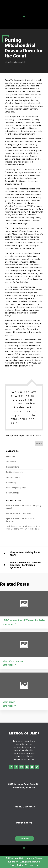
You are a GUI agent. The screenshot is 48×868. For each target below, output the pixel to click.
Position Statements (15, 472)
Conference (11, 462)
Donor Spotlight (13, 493)
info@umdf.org (24, 823)
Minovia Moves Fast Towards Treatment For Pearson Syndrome (26, 565)
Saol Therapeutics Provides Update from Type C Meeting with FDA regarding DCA (23, 528)
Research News (13, 467)
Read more (8, 624)
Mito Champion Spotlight (16, 62)
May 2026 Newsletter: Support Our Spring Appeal (23, 507)
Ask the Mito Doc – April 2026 (18, 513)
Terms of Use (32, 865)
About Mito (11, 456)
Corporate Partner (14, 477)
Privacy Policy (16, 865)
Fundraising (11, 482)
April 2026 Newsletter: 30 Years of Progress (20, 520)
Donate (24, 839)
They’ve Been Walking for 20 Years (25, 554)
